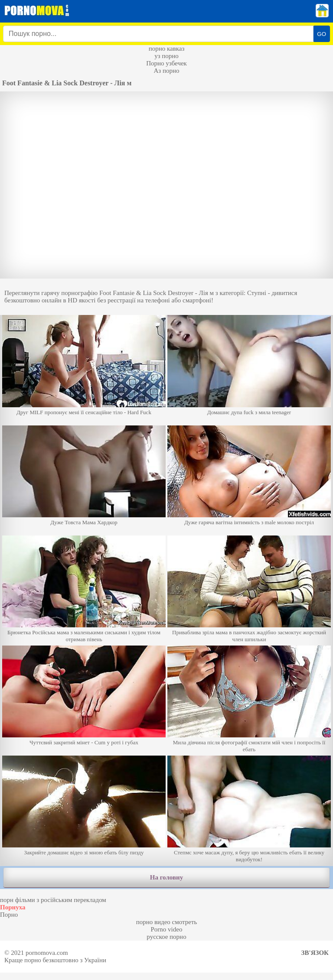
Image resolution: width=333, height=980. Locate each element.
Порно (9, 915)
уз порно (166, 56)
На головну (166, 877)
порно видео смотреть (167, 922)
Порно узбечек (166, 63)
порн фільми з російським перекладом (53, 900)
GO (322, 34)
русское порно (166, 937)
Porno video (167, 929)
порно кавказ (167, 49)
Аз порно (166, 71)
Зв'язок (315, 953)
